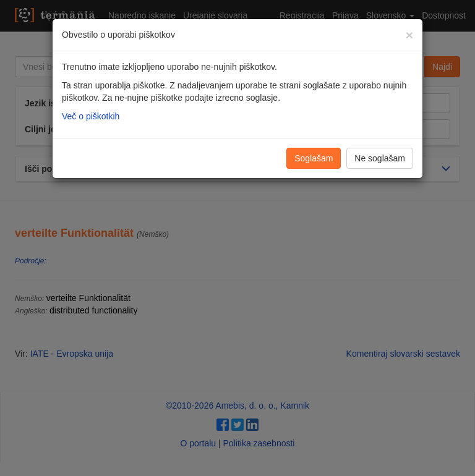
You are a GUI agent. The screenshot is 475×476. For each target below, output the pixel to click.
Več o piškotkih (91, 116)
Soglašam (314, 158)
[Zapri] (409, 35)
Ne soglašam (380, 158)
